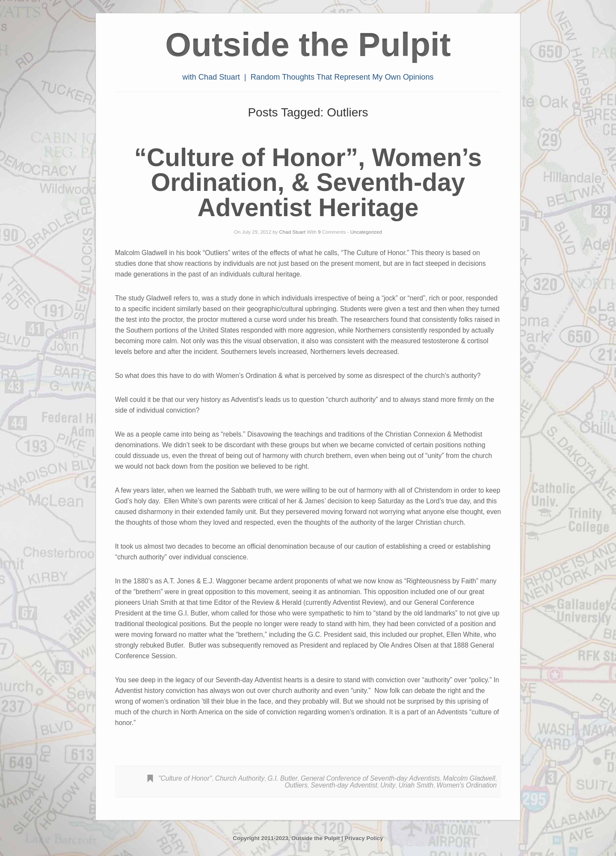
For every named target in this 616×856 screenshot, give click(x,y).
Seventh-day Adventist (344, 785)
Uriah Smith (416, 785)
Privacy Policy (364, 838)
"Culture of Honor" (185, 778)
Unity (388, 785)
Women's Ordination (467, 785)
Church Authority (240, 778)
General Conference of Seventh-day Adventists (370, 778)
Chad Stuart (292, 232)
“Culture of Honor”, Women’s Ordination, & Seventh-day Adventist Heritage (308, 182)
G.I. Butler (282, 778)
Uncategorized (366, 232)
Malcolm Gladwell (469, 778)
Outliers (296, 785)
